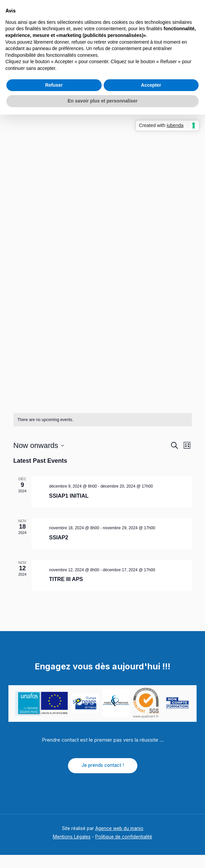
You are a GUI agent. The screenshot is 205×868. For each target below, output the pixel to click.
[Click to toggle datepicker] (39, 459)
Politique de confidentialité (124, 850)
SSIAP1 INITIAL (69, 509)
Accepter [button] (151, 85)
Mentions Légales (72, 850)
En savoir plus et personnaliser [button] (103, 101)
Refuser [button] (54, 85)
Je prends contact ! (103, 779)
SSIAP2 (59, 551)
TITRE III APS (66, 593)
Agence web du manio (119, 841)
